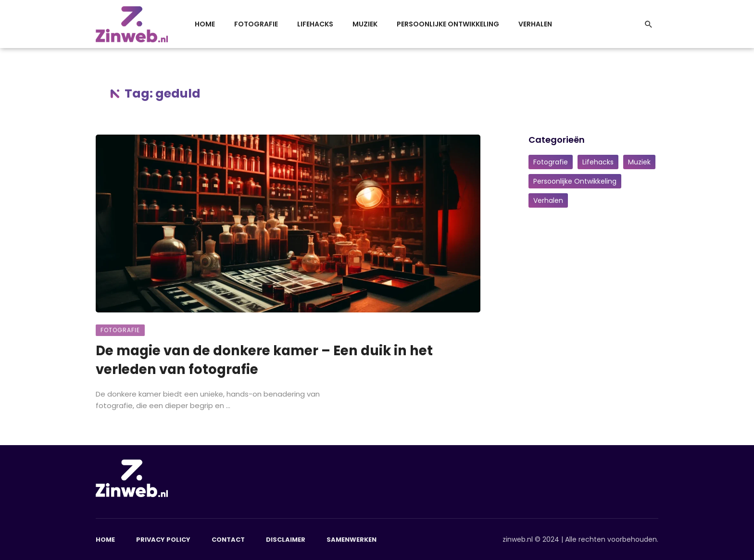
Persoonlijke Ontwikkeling (448, 24)
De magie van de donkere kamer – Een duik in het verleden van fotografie (264, 360)
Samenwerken (352, 540)
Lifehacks (315, 24)
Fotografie (256, 24)
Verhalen (535, 24)
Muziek (365, 24)
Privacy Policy (163, 540)
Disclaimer (286, 540)
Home (205, 24)
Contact (228, 540)
